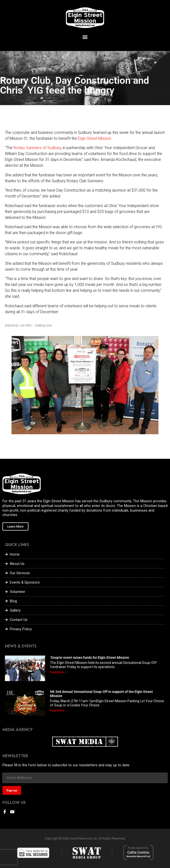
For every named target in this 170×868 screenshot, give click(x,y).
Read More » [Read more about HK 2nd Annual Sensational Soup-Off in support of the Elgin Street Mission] (58, 711)
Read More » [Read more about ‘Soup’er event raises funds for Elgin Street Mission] (58, 672)
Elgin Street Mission (95, 138)
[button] (85, 37)
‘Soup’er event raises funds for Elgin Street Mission (90, 658)
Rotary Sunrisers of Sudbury (37, 148)
